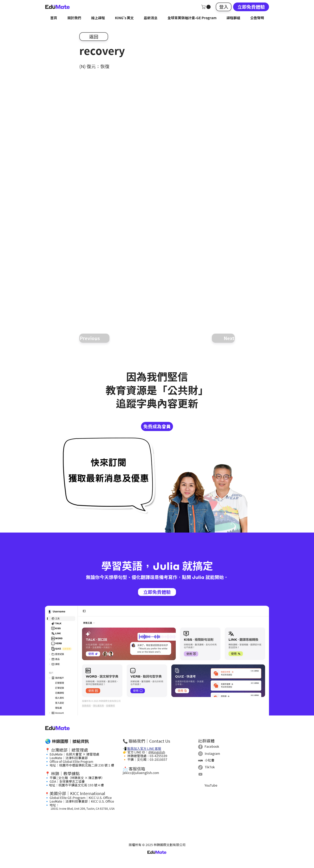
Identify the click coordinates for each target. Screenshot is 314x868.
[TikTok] (200, 767)
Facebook (212, 747)
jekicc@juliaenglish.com (141, 773)
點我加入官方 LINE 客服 (144, 749)
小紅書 (210, 760)
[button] (206, 7)
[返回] (94, 37)
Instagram (212, 754)
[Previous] (94, 338)
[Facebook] (200, 747)
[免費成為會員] (157, 426)
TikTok (210, 767)
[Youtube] (200, 774)
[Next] (223, 338)
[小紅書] (200, 761)
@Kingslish (157, 752)
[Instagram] (200, 754)
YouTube (211, 785)
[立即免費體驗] (251, 7)
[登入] (224, 7)
